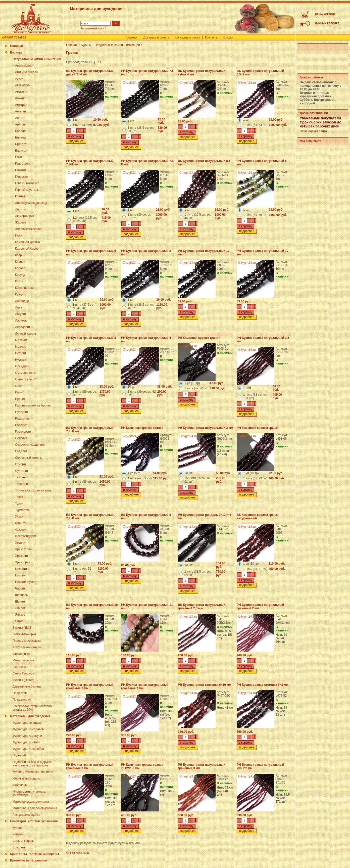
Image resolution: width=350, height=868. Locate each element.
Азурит (20, 79)
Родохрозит (23, 432)
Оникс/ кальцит (26, 379)
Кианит (20, 262)
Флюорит (21, 530)
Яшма (19, 621)
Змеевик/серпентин (29, 229)
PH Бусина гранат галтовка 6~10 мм (205, 685)
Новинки (16, 46)
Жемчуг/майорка (24, 634)
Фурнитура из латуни (27, 736)
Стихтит (21, 464)
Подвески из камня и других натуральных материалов (32, 764)
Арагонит (21, 124)
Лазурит (21, 314)
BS (91, 62)
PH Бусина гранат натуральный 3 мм (206, 428)
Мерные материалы (27, 779)
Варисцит (22, 151)
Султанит (22, 471)
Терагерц (21, 484)
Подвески (19, 755)
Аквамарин (23, 85)
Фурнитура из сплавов (28, 729)
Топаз (19, 497)
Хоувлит (21, 543)
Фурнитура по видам (27, 723)
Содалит (21, 451)
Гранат (20, 196)
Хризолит (22, 556)
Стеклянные (21, 654)
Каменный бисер (27, 249)
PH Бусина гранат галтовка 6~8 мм (262, 685)
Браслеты (19, 847)
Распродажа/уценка (26, 815)
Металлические (23, 660)
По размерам (22, 700)
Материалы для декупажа (31, 802)
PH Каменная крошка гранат (199, 338)
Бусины (16, 53)
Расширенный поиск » (93, 29)
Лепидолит (23, 327)
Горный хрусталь (27, 190)
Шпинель (21, 595)
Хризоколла (23, 549)
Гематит (21, 170)
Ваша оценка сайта (313, 131)
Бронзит (21, 144)
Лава (18, 307)
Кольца (18, 834)
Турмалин (22, 510)
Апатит (20, 118)
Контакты (212, 37)
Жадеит (21, 222)
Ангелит (21, 111)
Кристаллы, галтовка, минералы (35, 854)
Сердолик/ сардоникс (30, 445)
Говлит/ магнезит (27, 183)
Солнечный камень (29, 458)
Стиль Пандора (23, 673)
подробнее (76, 141)
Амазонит (22, 92)
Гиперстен (22, 177)
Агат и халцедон (26, 72)
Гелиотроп (22, 164)
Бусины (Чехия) (23, 680)
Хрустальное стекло (27, 647)
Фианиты (21, 523)
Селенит (21, 438)
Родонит (21, 425)
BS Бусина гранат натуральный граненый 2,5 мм (202, 607)
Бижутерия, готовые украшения (34, 821)
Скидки (228, 37)
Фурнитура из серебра (28, 749)
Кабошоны (20, 785)
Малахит (21, 340)
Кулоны (18, 828)
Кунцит (20, 294)
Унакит (20, 517)
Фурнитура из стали (26, 742)
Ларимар (21, 321)
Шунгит (20, 602)
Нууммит (21, 360)
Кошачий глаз (25, 288)
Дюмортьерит (25, 216)
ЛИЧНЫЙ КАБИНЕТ (327, 24)
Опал (19, 386)
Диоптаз (21, 209)
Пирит (19, 392)
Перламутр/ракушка (27, 641)
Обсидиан (22, 366)
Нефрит (21, 353)
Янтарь (20, 615)
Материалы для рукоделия (30, 716)
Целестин (22, 569)
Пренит (20, 399)
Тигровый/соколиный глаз (33, 490)
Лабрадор (22, 301)
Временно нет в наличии (29, 860)
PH (99, 62)
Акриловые (20, 667)
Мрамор (21, 347)
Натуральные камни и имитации (37, 59)
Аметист (21, 98)
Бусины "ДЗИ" (22, 628)
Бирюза (20, 138)
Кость (19, 281)
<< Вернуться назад (78, 853)
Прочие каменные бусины (33, 405)
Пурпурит (22, 412)
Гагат (19, 157)
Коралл (20, 268)
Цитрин (20, 575)
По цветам (20, 693)
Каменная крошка (28, 242)
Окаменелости (25, 373)
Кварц (19, 255)
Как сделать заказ (187, 37)
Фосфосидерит (26, 536)
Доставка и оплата (157, 37)
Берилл (20, 131)
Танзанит (21, 477)
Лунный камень (26, 334)
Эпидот (20, 608)
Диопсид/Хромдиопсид (31, 203)
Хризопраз (22, 562)
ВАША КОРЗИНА (325, 14)
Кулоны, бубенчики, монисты (33, 772)
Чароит (20, 588)
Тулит (19, 504)
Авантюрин (23, 66)
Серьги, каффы (23, 841)
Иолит (19, 236)
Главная (132, 37)
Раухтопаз (22, 419)
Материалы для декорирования (35, 808)
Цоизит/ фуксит (26, 582)
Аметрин (21, 105)
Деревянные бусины (27, 687)
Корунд (20, 275)
